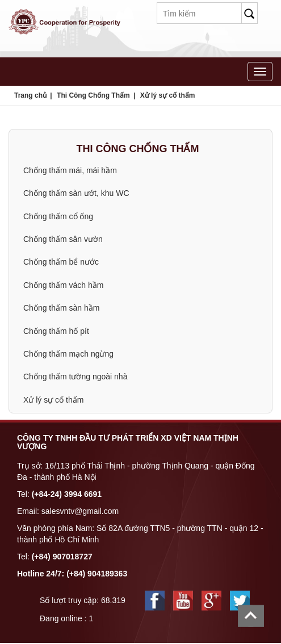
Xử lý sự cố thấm (168, 95)
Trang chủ (30, 95)
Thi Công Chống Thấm (93, 95)
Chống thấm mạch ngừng (68, 354)
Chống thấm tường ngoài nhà (75, 377)
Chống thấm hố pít (56, 331)
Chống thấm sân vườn (63, 239)
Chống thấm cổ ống (58, 216)
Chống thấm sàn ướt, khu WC (76, 193)
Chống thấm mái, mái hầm (70, 170)
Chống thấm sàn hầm (62, 308)
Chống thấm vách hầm (64, 285)
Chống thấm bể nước (61, 262)
